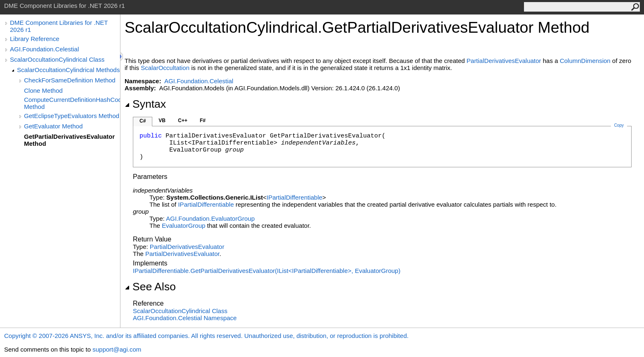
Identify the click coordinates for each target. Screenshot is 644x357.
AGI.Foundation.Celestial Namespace (185, 318)
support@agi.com (117, 349)
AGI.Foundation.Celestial (44, 49)
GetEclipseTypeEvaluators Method (72, 116)
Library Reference (35, 39)
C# (143, 121)
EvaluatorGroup (184, 226)
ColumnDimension (585, 61)
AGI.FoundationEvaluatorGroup (210, 218)
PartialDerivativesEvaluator (504, 61)
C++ (183, 121)
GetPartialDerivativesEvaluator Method (69, 140)
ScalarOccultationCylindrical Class (57, 59)
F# (203, 121)
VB (162, 121)
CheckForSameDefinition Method (70, 80)
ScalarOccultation (165, 68)
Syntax (145, 104)
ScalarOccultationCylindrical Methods (68, 70)
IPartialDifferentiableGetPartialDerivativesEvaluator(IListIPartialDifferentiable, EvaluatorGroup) (267, 271)
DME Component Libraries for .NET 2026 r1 (59, 26)
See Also (150, 287)
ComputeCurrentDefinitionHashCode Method (72, 103)
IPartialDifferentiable (294, 197)
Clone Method (43, 90)
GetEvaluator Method (53, 126)
